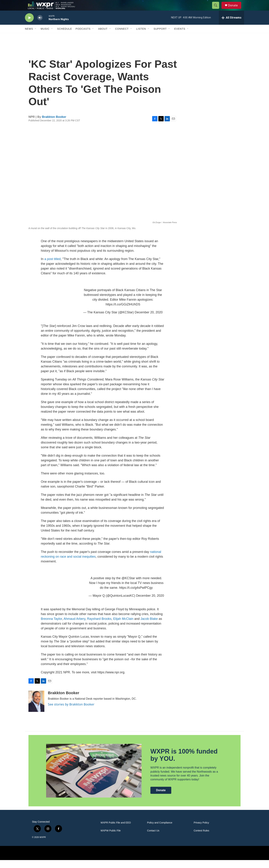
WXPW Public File (111, 839)
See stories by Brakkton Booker (71, 712)
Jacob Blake (149, 627)
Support (160, 37)
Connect (122, 37)
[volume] (40, 26)
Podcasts (83, 37)
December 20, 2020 (149, 320)
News (29, 37)
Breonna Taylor (51, 627)
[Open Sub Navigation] (36, 37)
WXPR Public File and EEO (116, 831)
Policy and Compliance (160, 831)
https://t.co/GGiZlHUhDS (123, 312)
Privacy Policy (201, 831)
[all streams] (231, 26)
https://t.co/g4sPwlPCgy (136, 596)
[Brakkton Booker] (36, 709)
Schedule (65, 37)
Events (180, 37)
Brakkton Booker (54, 125)
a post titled (52, 267)
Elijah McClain (123, 627)
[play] (29, 26)
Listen (141, 37)
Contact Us (153, 839)
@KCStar (128, 586)
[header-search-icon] (217, 9)
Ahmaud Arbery (74, 627)
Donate (235, 9)
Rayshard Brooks (99, 627)
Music (45, 37)
